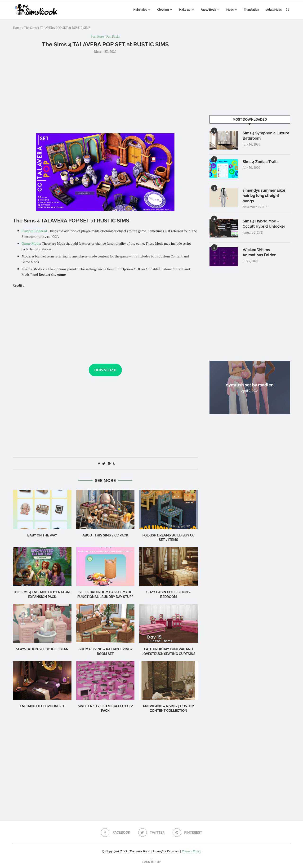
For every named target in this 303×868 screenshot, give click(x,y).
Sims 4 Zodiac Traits (261, 162)
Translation (251, 10)
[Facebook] (116, 833)
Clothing (163, 10)
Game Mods (31, 243)
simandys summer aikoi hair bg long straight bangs (264, 196)
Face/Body (208, 10)
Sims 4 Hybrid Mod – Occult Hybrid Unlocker (264, 224)
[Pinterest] (187, 833)
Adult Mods (274, 10)
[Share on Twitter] (104, 463)
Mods (230, 10)
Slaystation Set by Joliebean (42, 649)
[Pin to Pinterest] (109, 463)
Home (17, 28)
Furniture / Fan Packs (105, 37)
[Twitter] (151, 833)
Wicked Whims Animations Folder (259, 252)
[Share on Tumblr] (114, 463)
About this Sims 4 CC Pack (105, 535)
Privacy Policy (191, 851)
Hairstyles (140, 10)
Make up (185, 10)
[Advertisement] (105, 93)
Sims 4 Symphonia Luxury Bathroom (266, 136)
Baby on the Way (42, 535)
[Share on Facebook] (99, 463)
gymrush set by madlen (250, 385)
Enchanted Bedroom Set (42, 706)
